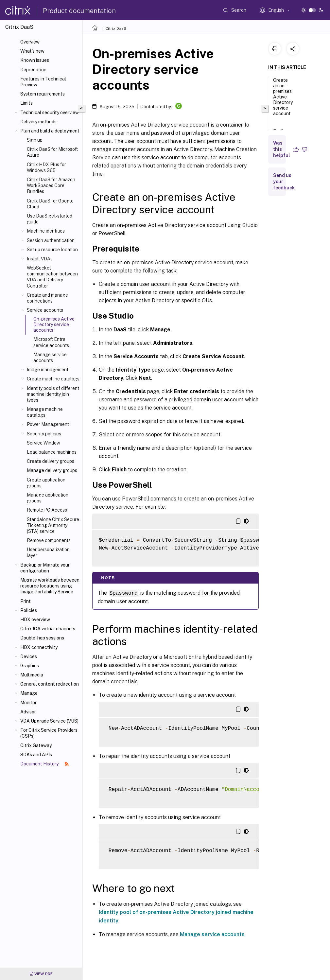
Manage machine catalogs (45, 412)
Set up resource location (52, 250)
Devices (29, 656)
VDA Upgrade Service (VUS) (49, 721)
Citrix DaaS (116, 28)
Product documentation (79, 11)
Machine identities (46, 231)
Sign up (35, 140)
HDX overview (35, 620)
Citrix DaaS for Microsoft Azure (52, 152)
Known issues (35, 60)
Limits (26, 103)
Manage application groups (48, 498)
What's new (32, 51)
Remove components (49, 540)
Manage (29, 693)
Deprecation (33, 70)
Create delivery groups (51, 461)
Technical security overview (50, 113)
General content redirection (50, 684)
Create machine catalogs (53, 379)
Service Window (43, 443)
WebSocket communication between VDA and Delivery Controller (52, 277)
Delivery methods (38, 122)
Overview (30, 42)
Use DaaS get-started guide (50, 219)
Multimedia (32, 675)
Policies (29, 610)
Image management (48, 370)
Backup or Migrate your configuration (45, 568)
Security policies (44, 434)
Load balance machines (52, 452)
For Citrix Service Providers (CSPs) (49, 733)
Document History (44, 764)
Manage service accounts (50, 358)
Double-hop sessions (42, 638)
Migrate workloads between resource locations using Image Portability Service (50, 586)
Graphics (30, 666)
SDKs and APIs (36, 755)
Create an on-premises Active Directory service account (283, 100)
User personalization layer (48, 552)
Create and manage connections (47, 298)
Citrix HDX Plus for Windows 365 (46, 167)
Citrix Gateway (36, 745)
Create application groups (46, 483)
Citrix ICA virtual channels (48, 629)
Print (26, 601)
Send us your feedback (284, 182)
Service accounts (45, 310)
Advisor (28, 712)
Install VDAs (40, 259)
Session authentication (51, 240)
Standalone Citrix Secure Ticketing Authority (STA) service (53, 525)
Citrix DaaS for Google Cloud (50, 204)
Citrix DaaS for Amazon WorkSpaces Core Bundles (51, 185)
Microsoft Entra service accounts (51, 342)
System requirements (43, 94)
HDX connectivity (39, 647)
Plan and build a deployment (50, 131)
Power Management (48, 424)
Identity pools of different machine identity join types (53, 394)
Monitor (28, 703)
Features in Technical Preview (43, 82)
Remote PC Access (47, 510)
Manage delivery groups (52, 470)
